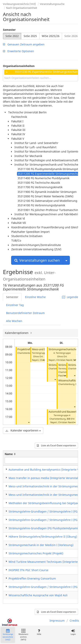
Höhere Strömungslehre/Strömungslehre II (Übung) (43, 537)
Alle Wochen (14, 321)
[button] (29, 422)
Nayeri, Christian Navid (60, 360)
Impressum (57, 621)
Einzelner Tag (15, 305)
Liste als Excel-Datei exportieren (56, 445)
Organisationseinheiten (19, 66)
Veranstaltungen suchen (37, 260)
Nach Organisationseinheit (22, 8)
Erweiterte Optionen (18, 51)
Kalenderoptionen (17, 333)
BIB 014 (71, 419)
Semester (9, 30)
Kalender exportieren (23, 430)
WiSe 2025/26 (51, 36)
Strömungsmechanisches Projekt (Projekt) (36, 553)
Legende (70, 297)
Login (73, 632)
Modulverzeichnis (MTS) (23, 635)
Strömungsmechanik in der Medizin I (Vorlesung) (41, 545)
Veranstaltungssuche (52, 4)
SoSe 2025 (30, 36)
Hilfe (39, 632)
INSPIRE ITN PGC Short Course (28, 570)
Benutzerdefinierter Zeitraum (25, 313)
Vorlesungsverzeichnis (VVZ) (19, 4)
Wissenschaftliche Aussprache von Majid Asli (38, 595)
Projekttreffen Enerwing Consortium (32, 578)
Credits (74, 621)
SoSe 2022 (12, 36)
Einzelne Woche (35, 297)
